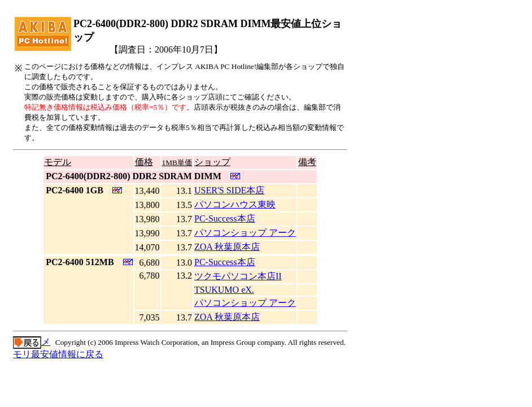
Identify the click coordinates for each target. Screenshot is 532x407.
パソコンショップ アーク (245, 233)
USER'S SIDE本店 (229, 190)
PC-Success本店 (225, 218)
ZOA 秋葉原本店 (227, 247)
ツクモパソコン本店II (238, 276)
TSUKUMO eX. (224, 290)
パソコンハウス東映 (235, 204)
